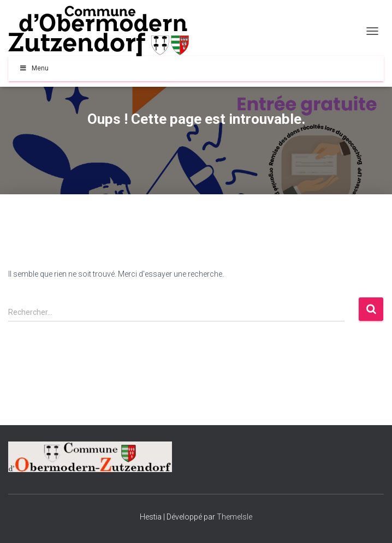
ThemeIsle (234, 517)
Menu (34, 68)
